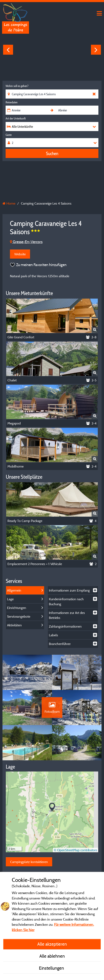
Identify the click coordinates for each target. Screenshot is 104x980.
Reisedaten (12, 102)
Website (20, 254)
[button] (52, 807)
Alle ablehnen (52, 956)
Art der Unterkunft (16, 118)
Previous (8, 50)
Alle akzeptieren (52, 944)
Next (96, 50)
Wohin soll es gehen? (17, 86)
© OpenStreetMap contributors (76, 850)
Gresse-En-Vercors (26, 242)
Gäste (9, 135)
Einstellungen (52, 968)
